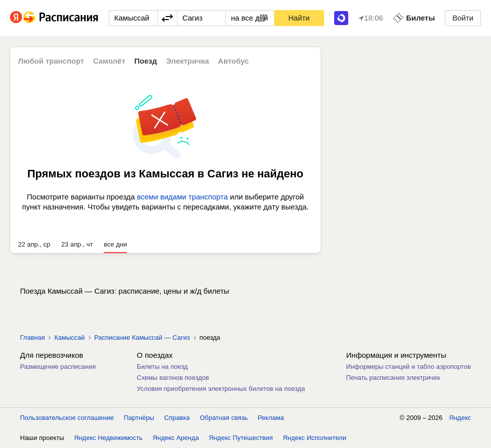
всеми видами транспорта (182, 197)
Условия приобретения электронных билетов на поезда (221, 389)
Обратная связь (224, 418)
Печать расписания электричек (393, 378)
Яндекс (460, 418)
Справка (177, 418)
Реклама (271, 418)
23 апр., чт (77, 244)
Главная (32, 338)
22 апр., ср (34, 244)
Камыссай (69, 338)
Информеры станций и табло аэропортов (409, 367)
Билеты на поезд (162, 367)
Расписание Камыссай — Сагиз (142, 338)
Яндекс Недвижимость (108, 438)
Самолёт (109, 61)
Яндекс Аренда (176, 438)
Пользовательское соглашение (67, 418)
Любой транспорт (51, 61)
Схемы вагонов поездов (173, 378)
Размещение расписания (58, 367)
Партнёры (139, 418)
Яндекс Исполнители (315, 438)
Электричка (187, 61)
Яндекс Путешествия (241, 438)
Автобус (233, 61)
